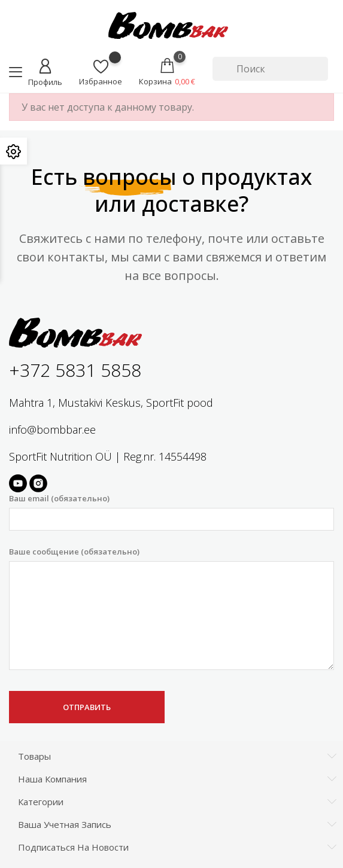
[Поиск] (270, 69)
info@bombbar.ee (52, 430)
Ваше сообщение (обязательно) (171, 608)
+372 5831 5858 (75, 370)
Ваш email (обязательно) (171, 512)
